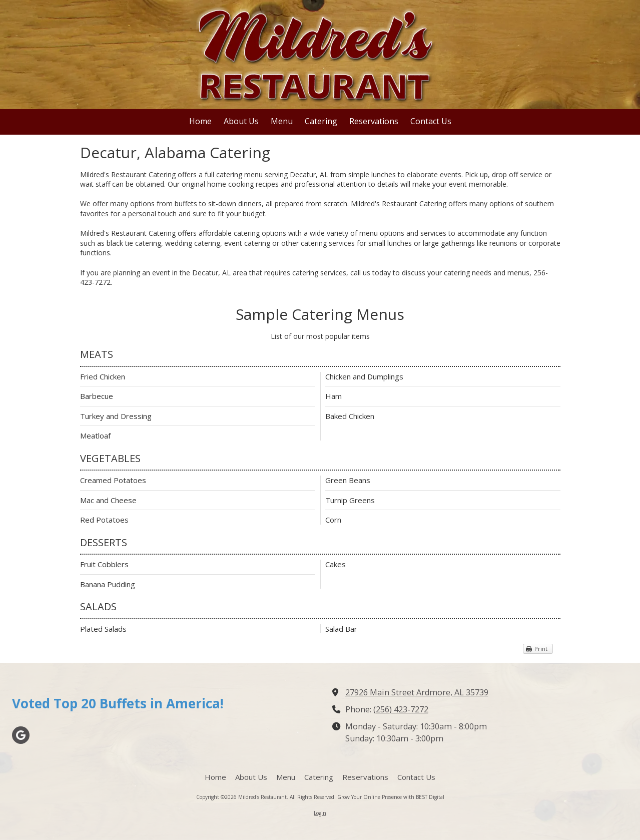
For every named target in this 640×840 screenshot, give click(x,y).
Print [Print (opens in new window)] (541, 649)
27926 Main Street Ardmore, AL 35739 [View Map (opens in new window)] (417, 692)
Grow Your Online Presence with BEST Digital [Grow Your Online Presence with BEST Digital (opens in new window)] (391, 797)
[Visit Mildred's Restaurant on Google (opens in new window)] (21, 735)
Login (320, 813)
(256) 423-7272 (401, 709)
